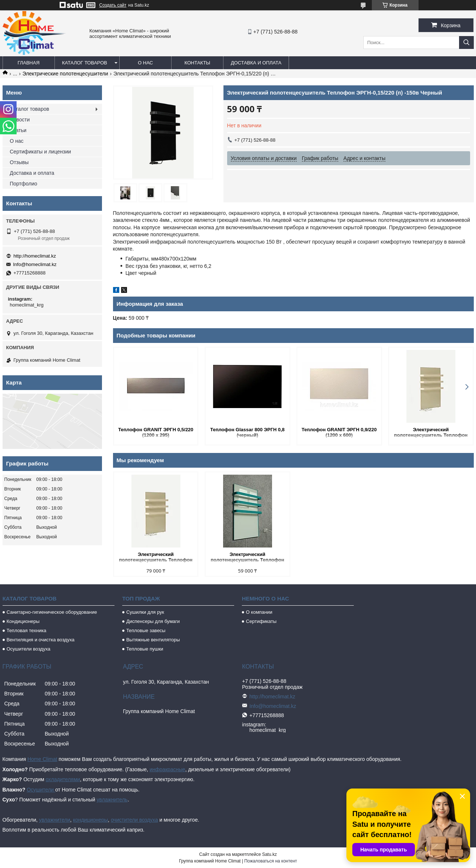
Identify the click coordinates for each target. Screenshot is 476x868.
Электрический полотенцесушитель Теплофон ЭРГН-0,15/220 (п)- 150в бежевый (431, 433)
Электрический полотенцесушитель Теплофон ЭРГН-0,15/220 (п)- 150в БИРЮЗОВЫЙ (247, 558)
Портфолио (24, 184)
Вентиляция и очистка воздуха (41, 640)
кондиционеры (90, 820)
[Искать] (466, 42)
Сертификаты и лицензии (40, 152)
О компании (259, 612)
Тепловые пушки (145, 649)
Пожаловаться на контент (270, 861)
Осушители (41, 790)
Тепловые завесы (146, 630)
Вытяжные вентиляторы (153, 640)
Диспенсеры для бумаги (153, 621)
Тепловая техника (27, 630)
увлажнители (55, 820)
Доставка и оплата (256, 63)
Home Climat (42, 759)
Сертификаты (261, 621)
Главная (29, 63)
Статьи (18, 130)
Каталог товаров (85, 63)
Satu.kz (269, 854)
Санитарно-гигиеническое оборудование (52, 612)
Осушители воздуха (29, 649)
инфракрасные (167, 769)
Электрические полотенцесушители (65, 74)
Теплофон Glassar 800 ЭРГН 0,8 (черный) (247, 432)
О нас (146, 63)
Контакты (197, 63)
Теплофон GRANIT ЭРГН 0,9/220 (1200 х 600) (339, 432)
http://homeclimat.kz (35, 256)
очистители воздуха (134, 820)
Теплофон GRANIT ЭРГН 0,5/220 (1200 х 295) (156, 432)
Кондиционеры (23, 621)
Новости (20, 120)
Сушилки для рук (145, 612)
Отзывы (19, 162)
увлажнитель (112, 800)
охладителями (63, 779)
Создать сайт (113, 5)
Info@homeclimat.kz (35, 264)
